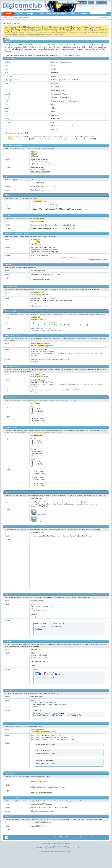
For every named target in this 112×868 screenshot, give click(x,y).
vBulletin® (54, 846)
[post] (7, 97)
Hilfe (91, 3)
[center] (17, 80)
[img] (6, 104)
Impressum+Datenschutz (57, 14)
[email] (7, 87)
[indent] (7, 83)
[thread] (7, 94)
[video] (7, 108)
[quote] (7, 122)
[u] (11, 62)
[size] (6, 69)
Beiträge (30, 14)
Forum (9, 14)
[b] (6, 62)
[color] (7, 65)
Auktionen (85, 14)
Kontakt (57, 837)
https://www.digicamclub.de (41, 328)
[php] (6, 115)
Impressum (95, 837)
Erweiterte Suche (103, 17)
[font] (7, 73)
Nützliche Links (24, 17)
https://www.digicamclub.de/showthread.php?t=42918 (50, 359)
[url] (6, 90)
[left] (6, 80)
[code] (7, 112)
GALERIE (19, 14)
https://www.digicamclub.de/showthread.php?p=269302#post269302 (55, 390)
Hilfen (73, 14)
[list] (6, 101)
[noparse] (8, 126)
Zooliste (41, 14)
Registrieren (101, 3)
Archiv (88, 837)
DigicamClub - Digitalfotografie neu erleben (46, 331)
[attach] (7, 129)
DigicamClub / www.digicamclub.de (73, 837)
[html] (7, 119)
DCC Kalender (13, 17)
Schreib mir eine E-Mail (39, 306)
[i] (8, 62)
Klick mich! (35, 361)
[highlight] (8, 76)
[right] (11, 80)
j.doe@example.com (38, 304)
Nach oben (104, 837)
